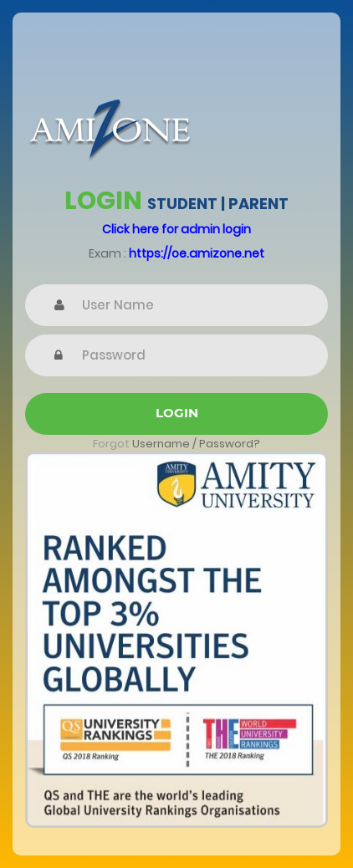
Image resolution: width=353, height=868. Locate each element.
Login (177, 413)
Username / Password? (196, 444)
